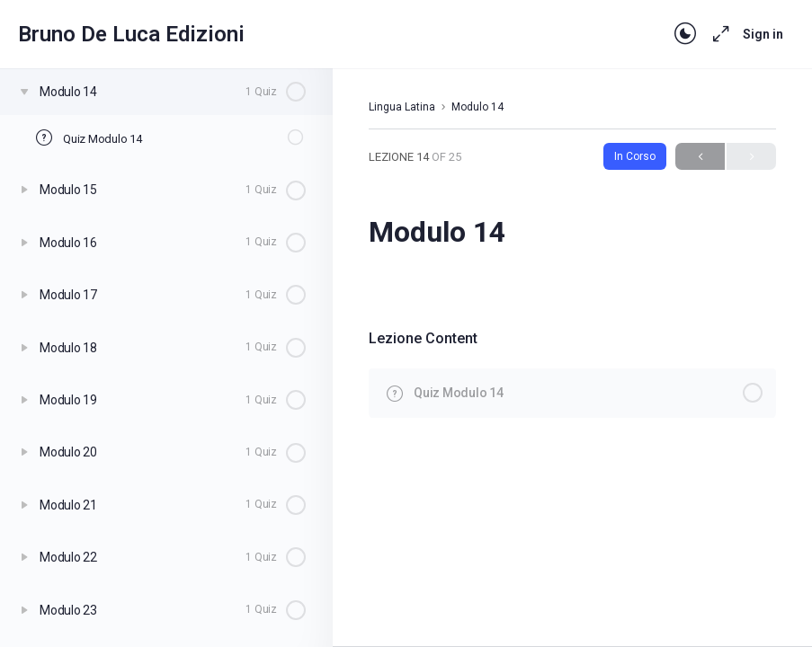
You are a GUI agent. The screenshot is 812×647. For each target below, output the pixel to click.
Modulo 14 (477, 107)
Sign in (763, 34)
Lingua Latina (402, 107)
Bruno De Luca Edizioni (131, 34)
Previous (700, 157)
